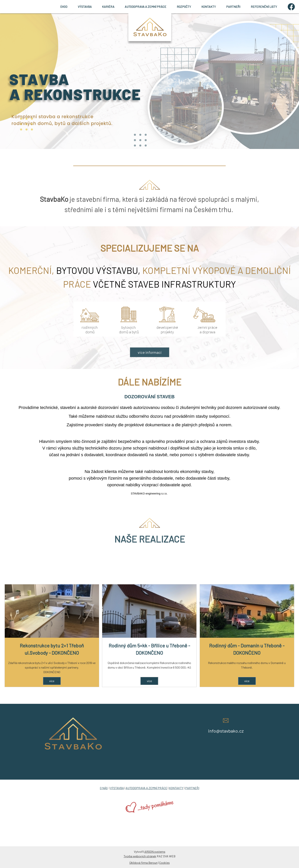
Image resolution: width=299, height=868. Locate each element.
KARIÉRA (108, 7)
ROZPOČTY (184, 7)
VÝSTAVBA (85, 7)
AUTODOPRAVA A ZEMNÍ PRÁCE (145, 7)
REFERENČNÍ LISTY (264, 7)
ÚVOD (64, 7)
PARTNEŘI (233, 7)
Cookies (164, 863)
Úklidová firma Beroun (143, 863)
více (52, 681)
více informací (150, 367)
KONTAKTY (209, 7)
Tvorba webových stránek (140, 856)
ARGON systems (155, 852)
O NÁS (104, 788)
